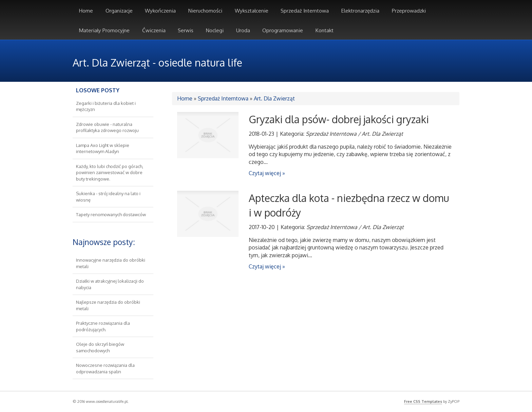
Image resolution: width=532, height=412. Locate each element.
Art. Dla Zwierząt (274, 98)
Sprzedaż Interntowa (223, 98)
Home (185, 98)
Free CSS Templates (423, 401)
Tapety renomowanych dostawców (111, 214)
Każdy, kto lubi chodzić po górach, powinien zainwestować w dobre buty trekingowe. (110, 173)
